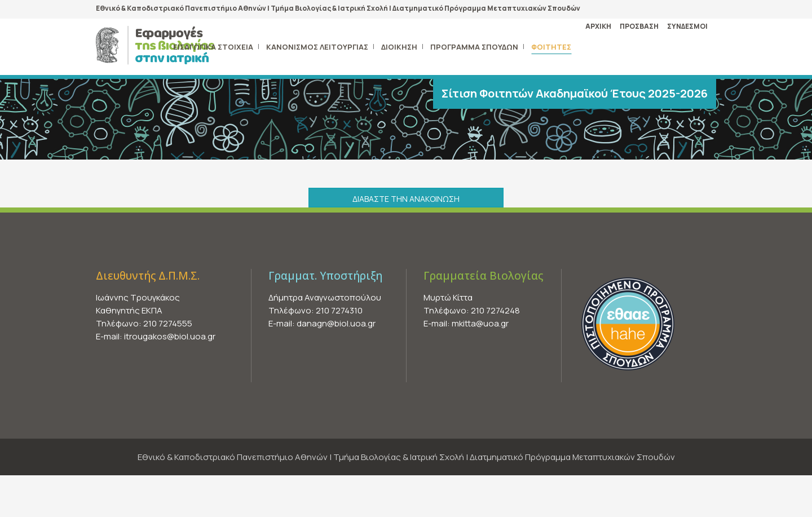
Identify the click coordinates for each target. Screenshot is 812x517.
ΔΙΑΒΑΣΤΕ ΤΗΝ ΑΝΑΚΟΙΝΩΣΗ (406, 199)
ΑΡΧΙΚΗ (598, 26)
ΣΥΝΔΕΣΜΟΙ (687, 26)
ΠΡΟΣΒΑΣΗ (639, 26)
